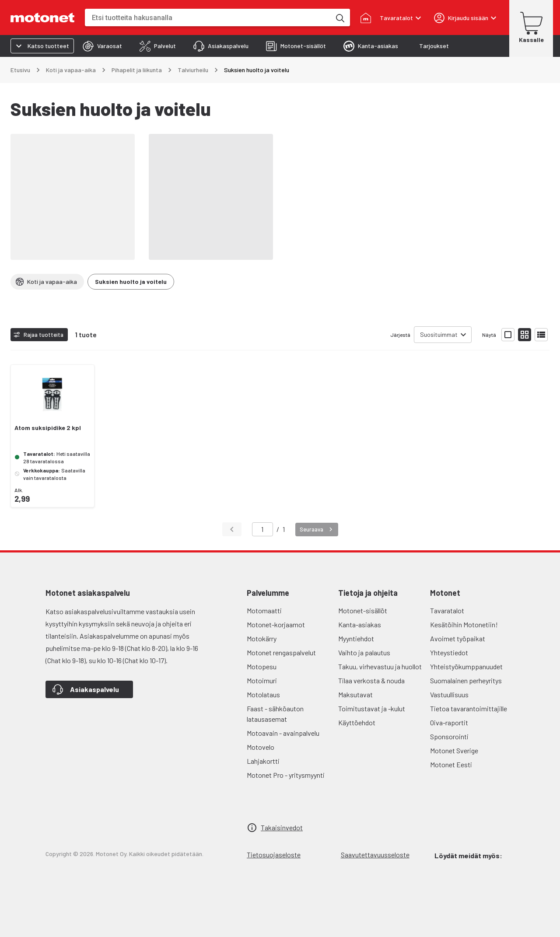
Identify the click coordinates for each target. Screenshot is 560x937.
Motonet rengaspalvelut (281, 652)
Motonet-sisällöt (363, 610)
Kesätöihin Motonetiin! (464, 624)
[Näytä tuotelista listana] (541, 335)
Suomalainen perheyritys (466, 680)
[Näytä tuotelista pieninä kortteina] (525, 335)
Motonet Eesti (451, 764)
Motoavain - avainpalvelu (283, 733)
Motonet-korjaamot (276, 624)
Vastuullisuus (449, 694)
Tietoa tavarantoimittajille (469, 708)
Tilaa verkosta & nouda (371, 680)
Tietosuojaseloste (274, 855)
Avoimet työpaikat (458, 638)
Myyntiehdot (356, 638)
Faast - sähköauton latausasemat (275, 714)
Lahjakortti (263, 761)
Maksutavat (355, 694)
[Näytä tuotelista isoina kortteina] (508, 335)
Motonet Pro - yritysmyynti (286, 775)
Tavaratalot (447, 610)
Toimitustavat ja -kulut (372, 708)
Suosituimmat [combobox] (439, 334)
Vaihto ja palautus (364, 652)
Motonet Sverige (454, 750)
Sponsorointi (449, 736)
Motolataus (263, 694)
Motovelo (261, 747)
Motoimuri (262, 680)
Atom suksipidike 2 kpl (48, 428)
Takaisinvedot (282, 827)
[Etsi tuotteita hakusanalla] (339, 17)
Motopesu (262, 666)
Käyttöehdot (357, 722)
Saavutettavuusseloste (375, 855)
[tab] (102, 46)
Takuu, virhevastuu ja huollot (380, 666)
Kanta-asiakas (360, 624)
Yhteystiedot (449, 652)
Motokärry (262, 638)
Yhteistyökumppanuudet (466, 666)
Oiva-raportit (449, 722)
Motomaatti (264, 610)
